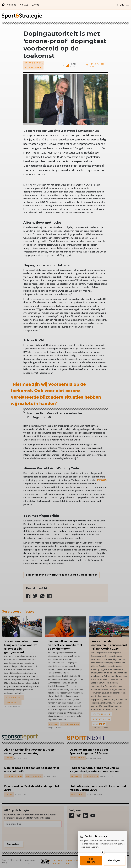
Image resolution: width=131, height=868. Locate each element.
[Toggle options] (103, 852)
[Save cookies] (91, 860)
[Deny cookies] (114, 860)
